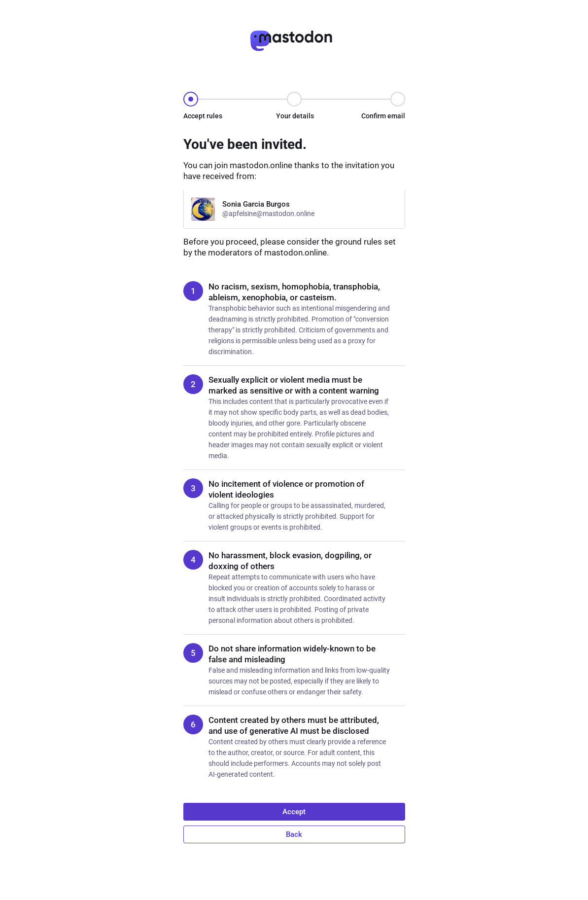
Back (294, 834)
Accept (294, 812)
